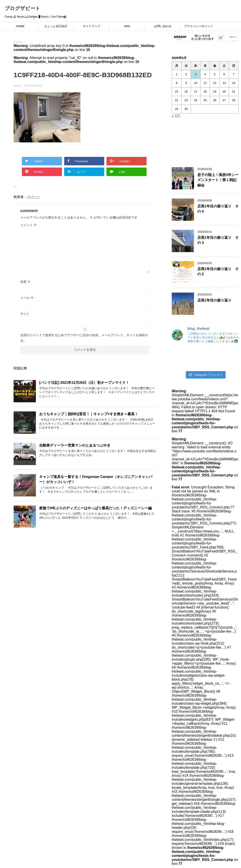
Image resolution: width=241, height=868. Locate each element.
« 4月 (176, 116)
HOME (20, 26)
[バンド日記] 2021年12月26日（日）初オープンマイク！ (84, 383)
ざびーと (34, 197)
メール (27, 298)
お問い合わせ (163, 26)
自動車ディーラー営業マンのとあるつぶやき (75, 445)
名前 (25, 282)
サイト (25, 314)
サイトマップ (92, 26)
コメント (29, 225)
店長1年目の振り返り (214, 300)
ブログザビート (22, 8)
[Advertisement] (205, 143)
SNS (127, 26)
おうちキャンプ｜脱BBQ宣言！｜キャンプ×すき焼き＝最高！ (89, 414)
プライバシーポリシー (198, 26)
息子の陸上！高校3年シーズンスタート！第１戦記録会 (218, 180)
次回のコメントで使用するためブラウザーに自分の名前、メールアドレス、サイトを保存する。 (84, 338)
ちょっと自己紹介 (56, 26)
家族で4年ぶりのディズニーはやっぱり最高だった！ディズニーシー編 (95, 508)
